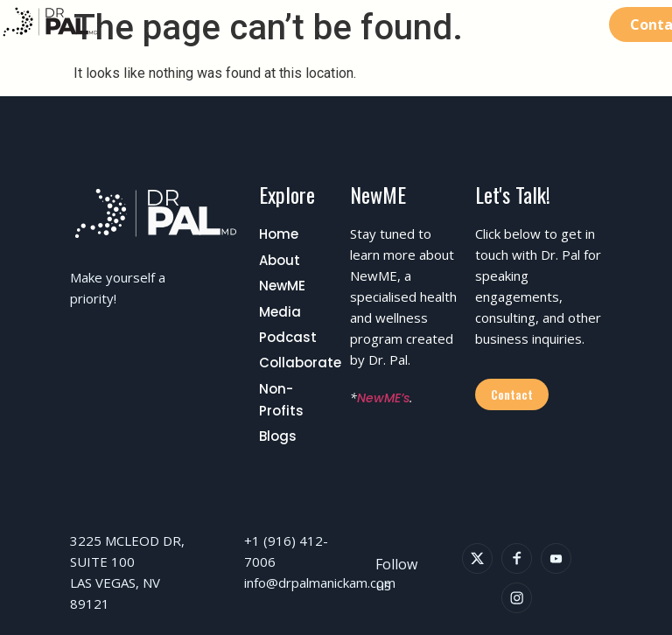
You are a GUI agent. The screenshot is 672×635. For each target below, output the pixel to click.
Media (280, 312)
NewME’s (383, 398)
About (280, 260)
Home (279, 234)
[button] (584, 24)
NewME (282, 286)
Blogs (278, 436)
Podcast (288, 337)
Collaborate (300, 363)
